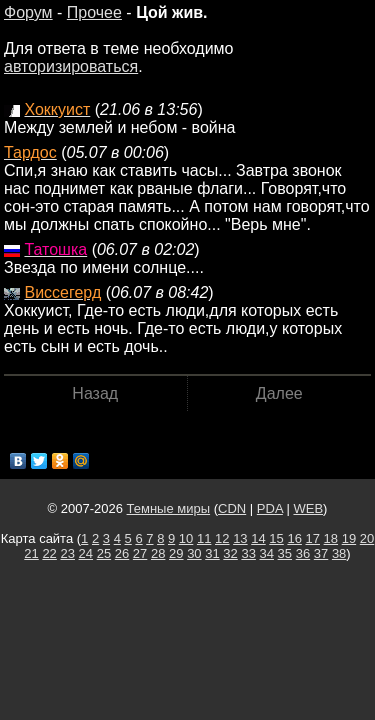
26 (122, 553)
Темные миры (169, 508)
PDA (270, 508)
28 (158, 553)
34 (267, 553)
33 (248, 553)
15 (276, 538)
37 (321, 553)
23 (67, 553)
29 (176, 553)
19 (349, 538)
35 (285, 553)
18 (331, 538)
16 (294, 538)
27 (140, 553)
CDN (232, 508)
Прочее (94, 12)
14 (258, 538)
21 (31, 553)
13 (240, 538)
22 (49, 553)
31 (212, 553)
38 (339, 553)
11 (204, 538)
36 (303, 553)
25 (104, 553)
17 (313, 538)
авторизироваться (71, 66)
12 (222, 538)
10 (186, 538)
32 (230, 553)
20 (367, 538)
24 (86, 553)
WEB (308, 508)
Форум (28, 12)
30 (194, 553)
